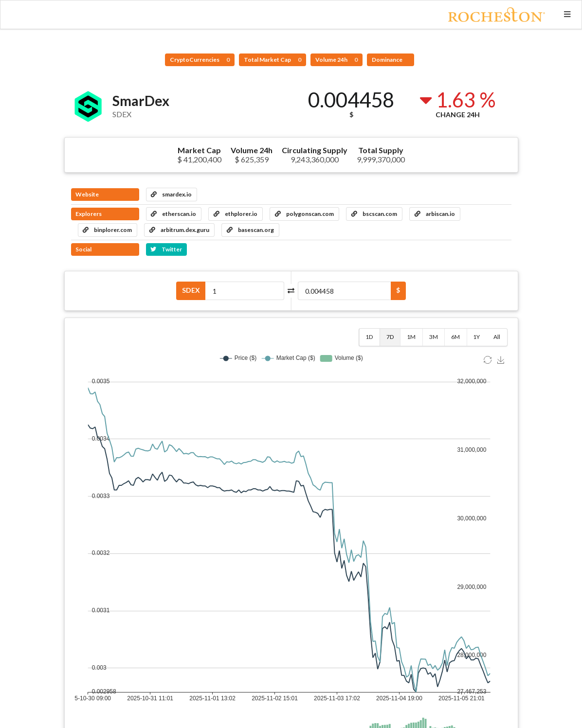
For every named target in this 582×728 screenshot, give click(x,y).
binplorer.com (107, 230)
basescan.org (250, 230)
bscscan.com (374, 214)
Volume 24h (336, 60)
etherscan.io (173, 214)
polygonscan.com (304, 214)
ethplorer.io (236, 214)
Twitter (166, 249)
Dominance (388, 60)
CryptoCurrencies (200, 60)
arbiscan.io (435, 214)
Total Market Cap (273, 60)
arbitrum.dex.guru (179, 230)
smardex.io (171, 194)
